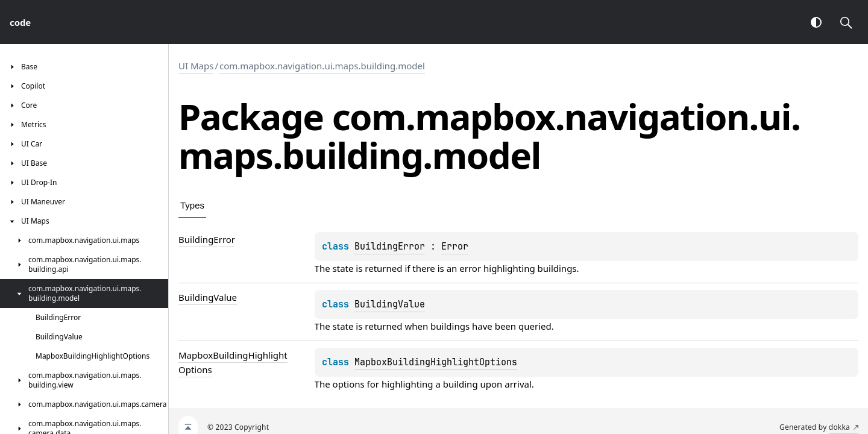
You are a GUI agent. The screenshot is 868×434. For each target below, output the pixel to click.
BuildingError (390, 247)
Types (192, 205)
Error (455, 247)
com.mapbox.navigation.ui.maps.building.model (322, 66)
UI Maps (196, 66)
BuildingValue (390, 304)
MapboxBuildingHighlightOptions (436, 362)
